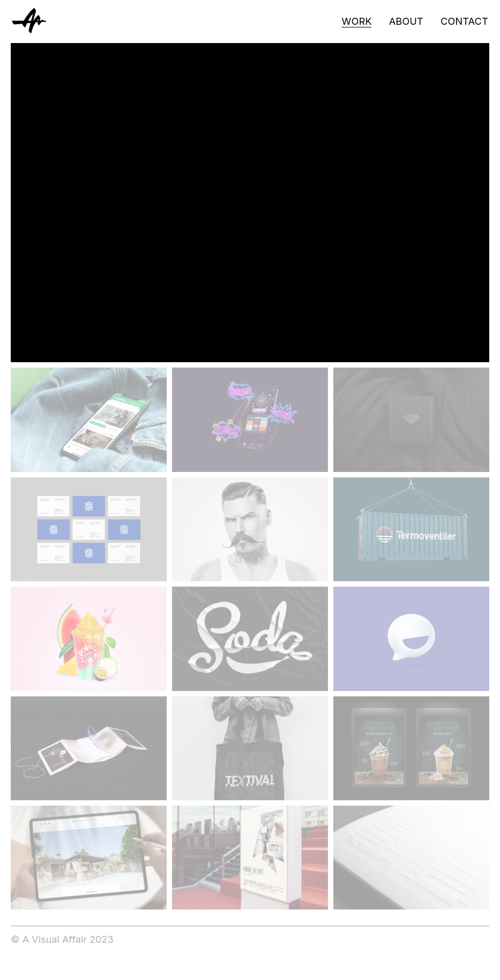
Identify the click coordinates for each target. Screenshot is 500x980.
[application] (250, 203)
